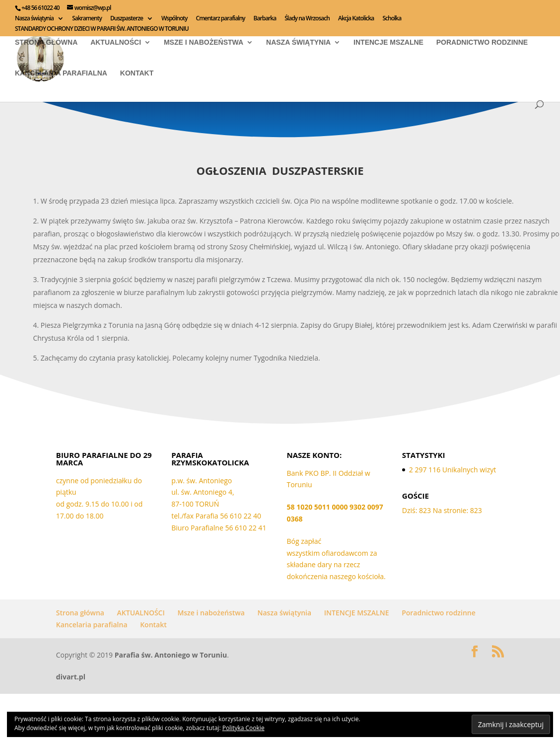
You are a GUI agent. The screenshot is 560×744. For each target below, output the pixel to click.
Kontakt (137, 73)
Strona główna (46, 42)
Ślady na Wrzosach (307, 19)
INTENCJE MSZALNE (388, 42)
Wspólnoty (174, 19)
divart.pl (71, 677)
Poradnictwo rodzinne (482, 42)
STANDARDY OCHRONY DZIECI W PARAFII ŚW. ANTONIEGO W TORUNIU (102, 29)
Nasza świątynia (34, 19)
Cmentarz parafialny (221, 19)
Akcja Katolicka (356, 19)
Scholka (392, 19)
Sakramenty (87, 19)
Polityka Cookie (244, 728)
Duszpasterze (127, 19)
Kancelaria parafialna (61, 73)
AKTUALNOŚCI (116, 42)
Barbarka (265, 19)
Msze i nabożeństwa (204, 42)
